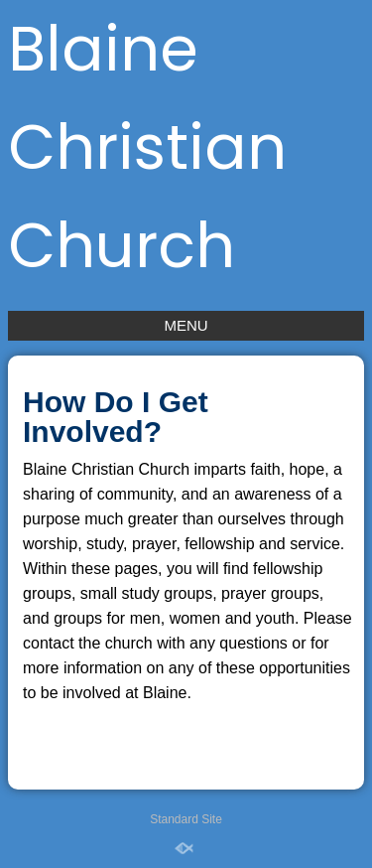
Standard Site (186, 819)
